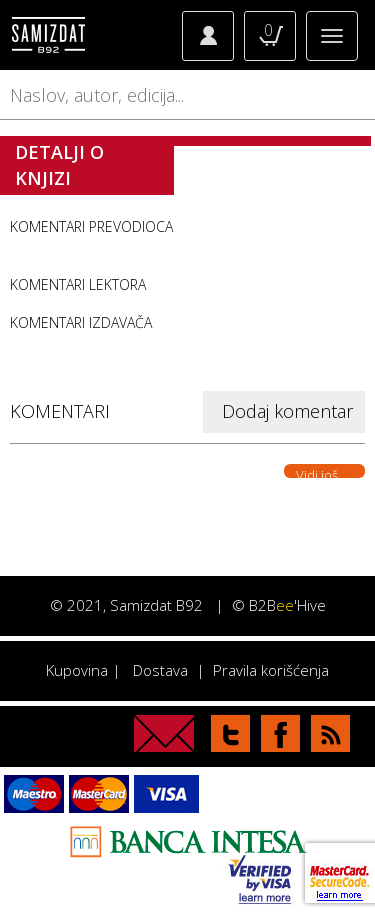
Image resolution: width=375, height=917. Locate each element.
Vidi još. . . (324, 472)
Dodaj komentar (287, 411)
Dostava (160, 670)
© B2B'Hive (279, 605)
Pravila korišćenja (271, 670)
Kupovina (77, 670)
